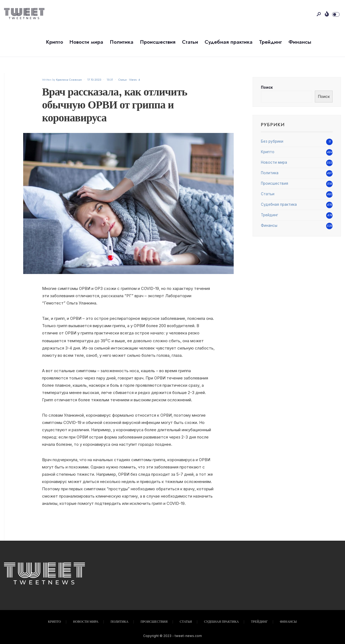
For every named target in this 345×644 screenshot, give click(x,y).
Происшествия (158, 42)
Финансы (300, 42)
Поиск (267, 87)
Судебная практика (229, 42)
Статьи (190, 42)
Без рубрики (272, 141)
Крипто (55, 42)
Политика (122, 42)
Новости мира (86, 42)
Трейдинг (270, 42)
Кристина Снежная (69, 80)
